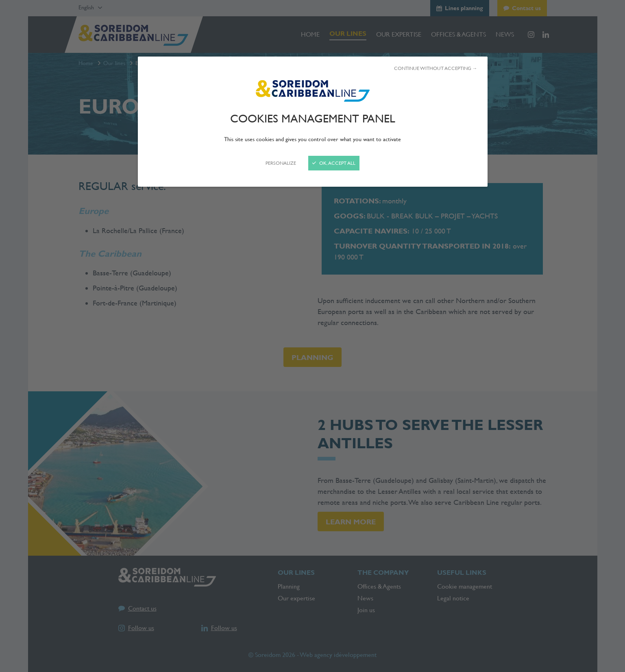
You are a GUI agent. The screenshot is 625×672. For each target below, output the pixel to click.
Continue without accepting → (436, 68)
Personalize (281, 163)
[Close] (312, 336)
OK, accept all (334, 163)
